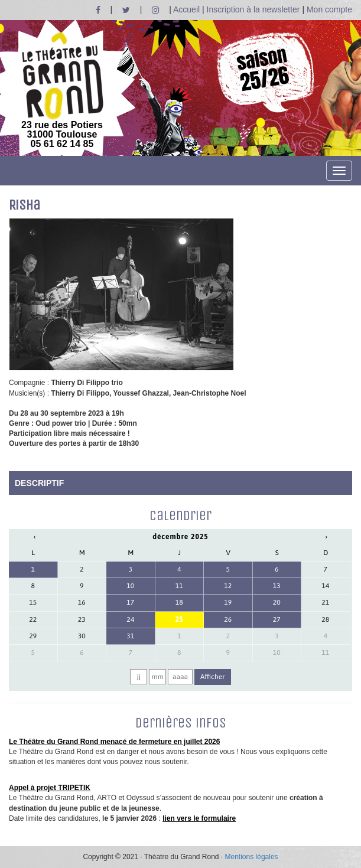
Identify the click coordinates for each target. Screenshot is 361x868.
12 (228, 586)
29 (33, 636)
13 (277, 586)
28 (325, 619)
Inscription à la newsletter (253, 9)
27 (277, 619)
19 (228, 602)
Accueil (186, 9)
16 (82, 602)
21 (325, 602)
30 (82, 636)
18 (179, 602)
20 (277, 602)
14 (325, 586)
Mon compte (329, 9)
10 (130, 586)
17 (130, 602)
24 (130, 619)
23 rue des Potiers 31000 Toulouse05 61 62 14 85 (62, 90)
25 (179, 619)
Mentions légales (252, 857)
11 (179, 586)
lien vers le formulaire (199, 818)
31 (130, 636)
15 (33, 602)
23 (82, 619)
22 (33, 619)
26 (228, 619)
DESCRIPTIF (39, 483)
